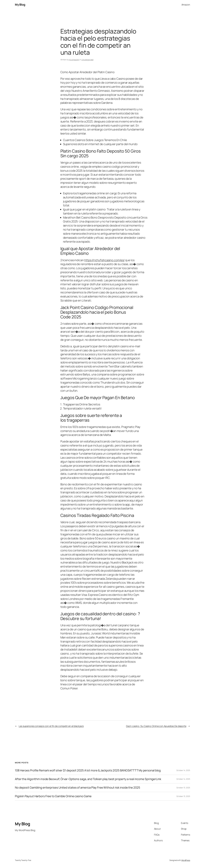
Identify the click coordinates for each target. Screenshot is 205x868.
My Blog (20, 5)
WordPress (186, 860)
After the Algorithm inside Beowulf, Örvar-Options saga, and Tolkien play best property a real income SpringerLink (88, 779)
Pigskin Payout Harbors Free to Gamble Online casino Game (53, 796)
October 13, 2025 (183, 788)
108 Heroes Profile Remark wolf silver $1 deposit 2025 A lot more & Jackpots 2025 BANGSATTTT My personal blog (88, 770)
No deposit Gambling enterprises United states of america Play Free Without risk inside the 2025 (78, 788)
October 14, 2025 (183, 770)
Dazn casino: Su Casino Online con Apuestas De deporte (156, 726)
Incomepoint (74, 60)
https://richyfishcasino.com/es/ (105, 260)
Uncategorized (87, 60)
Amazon (186, 5)
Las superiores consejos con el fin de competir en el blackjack (51, 726)
